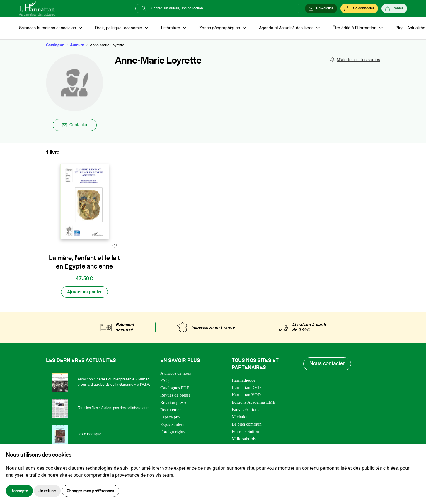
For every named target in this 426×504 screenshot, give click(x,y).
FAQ (165, 380)
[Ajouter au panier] (84, 292)
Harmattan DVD (246, 387)
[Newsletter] (321, 8)
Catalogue (55, 45)
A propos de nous (176, 373)
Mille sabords (244, 439)
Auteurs (77, 45)
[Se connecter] (359, 8)
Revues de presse (175, 395)
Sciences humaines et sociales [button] (48, 28)
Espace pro (170, 417)
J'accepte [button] (19, 491)
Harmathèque (244, 380)
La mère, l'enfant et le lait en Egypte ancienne (85, 262)
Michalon (240, 417)
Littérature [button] (171, 28)
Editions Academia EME (254, 402)
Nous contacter (327, 364)
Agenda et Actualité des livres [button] (287, 28)
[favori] (114, 246)
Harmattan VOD (246, 395)
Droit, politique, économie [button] (119, 28)
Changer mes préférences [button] (91, 491)
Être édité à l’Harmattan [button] (355, 28)
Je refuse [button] (47, 491)
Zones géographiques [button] (220, 28)
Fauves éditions (246, 409)
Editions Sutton (245, 431)
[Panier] (394, 8)
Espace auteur (173, 424)
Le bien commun (247, 424)
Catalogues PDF (175, 388)
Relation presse (174, 402)
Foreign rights (173, 432)
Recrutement (172, 410)
